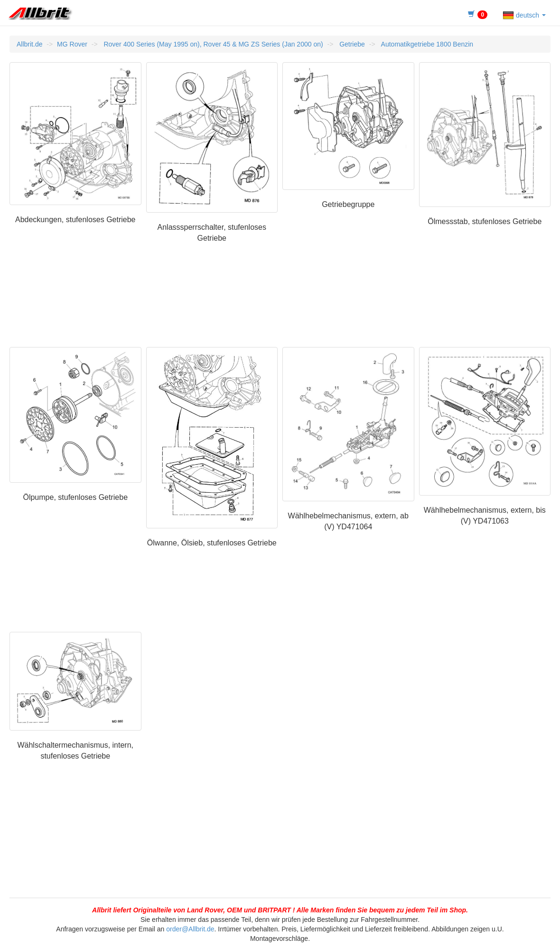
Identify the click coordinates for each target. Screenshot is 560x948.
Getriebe (351, 44)
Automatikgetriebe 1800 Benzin (426, 44)
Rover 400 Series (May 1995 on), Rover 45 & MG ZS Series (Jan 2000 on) (213, 44)
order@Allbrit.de (190, 929)
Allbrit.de (29, 44)
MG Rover (72, 44)
